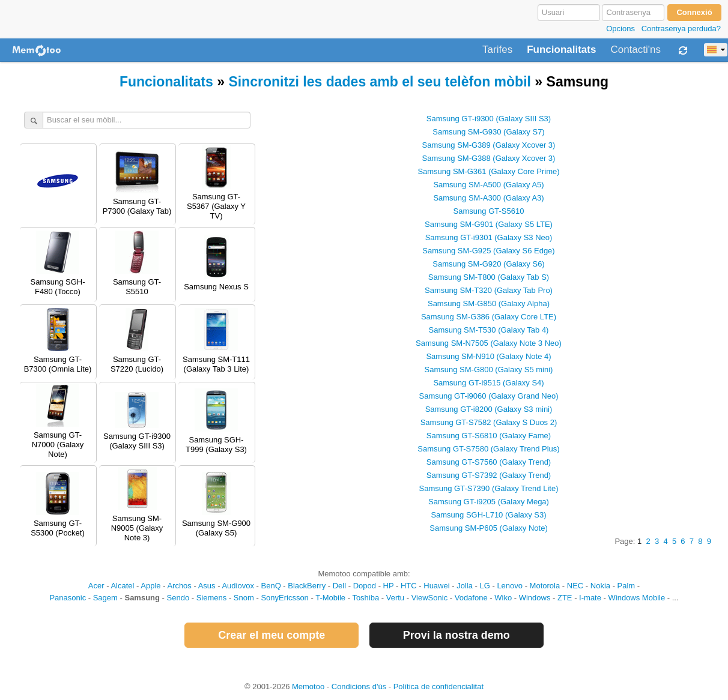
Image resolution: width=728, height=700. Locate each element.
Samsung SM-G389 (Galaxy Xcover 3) (489, 145)
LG (484, 586)
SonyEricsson (284, 598)
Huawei (436, 586)
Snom (244, 598)
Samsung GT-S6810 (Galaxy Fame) (489, 436)
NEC (575, 586)
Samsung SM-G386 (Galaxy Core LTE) (489, 317)
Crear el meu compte (271, 635)
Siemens (212, 598)
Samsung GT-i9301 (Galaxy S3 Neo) (489, 237)
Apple (150, 586)
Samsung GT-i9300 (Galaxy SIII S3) (489, 119)
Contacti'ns (635, 50)
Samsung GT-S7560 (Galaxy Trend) (489, 462)
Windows (535, 598)
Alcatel (122, 586)
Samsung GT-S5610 (489, 211)
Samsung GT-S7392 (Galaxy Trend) (489, 475)
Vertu (395, 598)
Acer (96, 586)
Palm (626, 586)
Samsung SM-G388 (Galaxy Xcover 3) (489, 158)
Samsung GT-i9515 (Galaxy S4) (488, 383)
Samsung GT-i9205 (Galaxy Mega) (489, 502)
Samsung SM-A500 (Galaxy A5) (488, 185)
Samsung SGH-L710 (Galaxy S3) (488, 515)
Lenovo (510, 586)
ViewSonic (429, 598)
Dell (339, 586)
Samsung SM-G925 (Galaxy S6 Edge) (488, 251)
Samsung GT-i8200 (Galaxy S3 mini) (489, 409)
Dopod (365, 586)
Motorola (545, 586)
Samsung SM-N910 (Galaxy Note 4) (488, 356)
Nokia (600, 586)
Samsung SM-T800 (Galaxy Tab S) (489, 277)
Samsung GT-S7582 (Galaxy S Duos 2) (489, 422)
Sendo (178, 598)
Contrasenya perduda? (681, 29)
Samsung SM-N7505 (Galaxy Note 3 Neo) (489, 343)
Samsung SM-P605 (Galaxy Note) (489, 528)
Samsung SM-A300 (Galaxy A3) (488, 198)
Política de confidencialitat (438, 686)
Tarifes (497, 50)
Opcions (620, 29)
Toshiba (366, 598)
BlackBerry (307, 586)
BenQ (271, 586)
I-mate (590, 598)
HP (389, 586)
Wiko (503, 598)
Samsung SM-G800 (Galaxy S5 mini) (489, 370)
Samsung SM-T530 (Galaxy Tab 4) (489, 330)
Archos (179, 586)
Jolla (465, 586)
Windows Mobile (637, 598)
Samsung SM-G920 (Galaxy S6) (488, 264)
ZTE (565, 598)
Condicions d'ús (359, 686)
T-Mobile (330, 598)
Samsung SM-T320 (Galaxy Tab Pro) (489, 290)
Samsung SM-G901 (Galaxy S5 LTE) (489, 224)
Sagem (105, 598)
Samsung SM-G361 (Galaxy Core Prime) (488, 171)
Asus (207, 586)
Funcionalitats (561, 50)
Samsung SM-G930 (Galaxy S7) (488, 132)
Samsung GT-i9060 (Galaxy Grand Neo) (489, 396)
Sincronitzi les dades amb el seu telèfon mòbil (380, 82)
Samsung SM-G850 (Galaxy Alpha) (489, 303)
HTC (409, 586)
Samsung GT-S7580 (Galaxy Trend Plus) (488, 449)
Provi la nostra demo (457, 635)
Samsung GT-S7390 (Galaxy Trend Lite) (489, 488)
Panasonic (68, 598)
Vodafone (471, 598)
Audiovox (238, 586)
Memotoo (308, 686)
